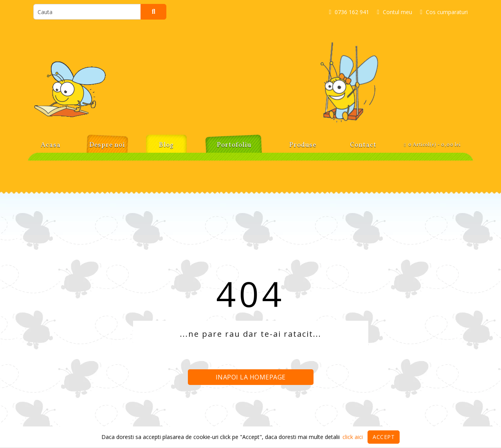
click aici (353, 437)
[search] (87, 12)
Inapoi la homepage (251, 377)
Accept (384, 437)
